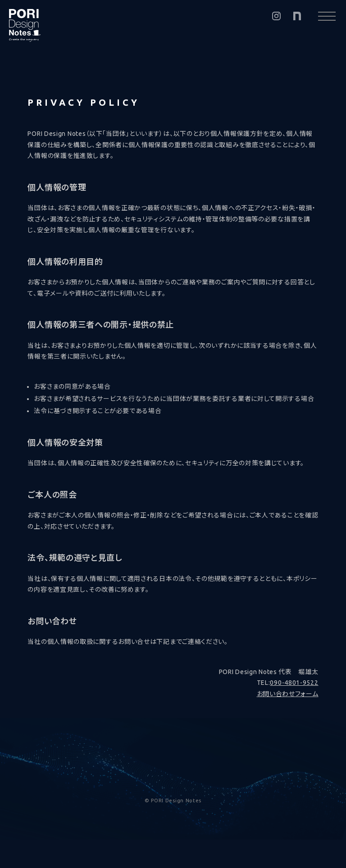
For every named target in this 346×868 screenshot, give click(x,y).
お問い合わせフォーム (288, 694)
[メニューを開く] (327, 16)
